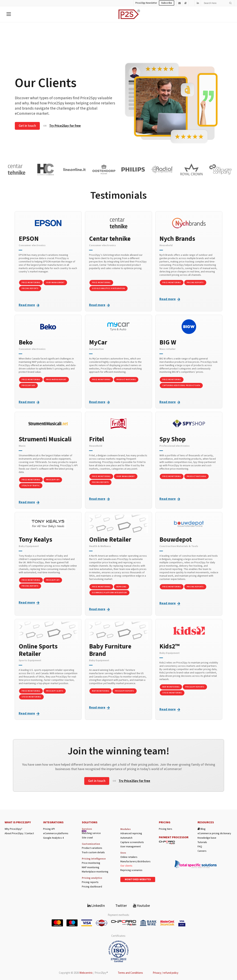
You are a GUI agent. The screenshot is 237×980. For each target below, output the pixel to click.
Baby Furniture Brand (110, 650)
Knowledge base (207, 838)
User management (131, 846)
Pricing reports (90, 882)
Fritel (97, 439)
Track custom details (93, 852)
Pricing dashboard (92, 887)
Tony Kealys (35, 540)
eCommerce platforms (56, 833)
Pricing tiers (166, 829)
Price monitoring (91, 863)
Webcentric (86, 973)
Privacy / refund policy (166, 973)
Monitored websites (138, 879)
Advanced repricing (131, 833)
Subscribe (167, 3)
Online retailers (129, 857)
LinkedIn (96, 905)
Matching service (91, 833)
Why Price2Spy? (13, 829)
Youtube (141, 905)
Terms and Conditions (130, 973)
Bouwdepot (176, 540)
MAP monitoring (91, 867)
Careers (202, 851)
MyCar (98, 342)
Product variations (92, 848)
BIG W (168, 342)
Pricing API (49, 829)
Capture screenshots (132, 842)
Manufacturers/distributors (135, 861)
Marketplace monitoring (95, 872)
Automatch (126, 838)
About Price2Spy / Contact (19, 833)
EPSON (29, 239)
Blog (202, 829)
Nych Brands (177, 239)
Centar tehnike (110, 239)
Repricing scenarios (131, 870)
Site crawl (87, 838)
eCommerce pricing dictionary (214, 833)
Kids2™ (170, 646)
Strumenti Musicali (45, 439)
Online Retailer (110, 540)
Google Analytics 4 (53, 838)
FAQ (200, 846)
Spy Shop (173, 439)
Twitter (119, 905)
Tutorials (202, 842)
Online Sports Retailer (38, 650)
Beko (26, 342)
